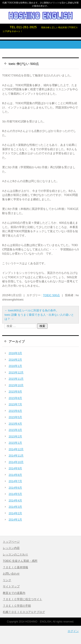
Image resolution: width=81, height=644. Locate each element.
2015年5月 (15, 417)
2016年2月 (15, 360)
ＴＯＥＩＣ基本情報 (15, 567)
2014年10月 (16, 462)
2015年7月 (15, 404)
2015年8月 (15, 398)
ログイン (73, 631)
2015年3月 (15, 430)
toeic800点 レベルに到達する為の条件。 (32, 310)
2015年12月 (16, 372)
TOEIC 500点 (51, 295)
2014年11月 (16, 456)
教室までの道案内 (14, 593)
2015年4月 (15, 424)
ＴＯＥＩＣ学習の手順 (17, 606)
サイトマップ (11, 586)
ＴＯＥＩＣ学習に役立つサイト (22, 599)
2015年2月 (15, 436)
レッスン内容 (11, 548)
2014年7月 (15, 481)
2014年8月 (15, 475)
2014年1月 (15, 520)
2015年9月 (15, 392)
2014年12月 (16, 449)
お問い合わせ (11, 574)
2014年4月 (15, 500)
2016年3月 (15, 353)
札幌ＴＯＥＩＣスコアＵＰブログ (24, 612)
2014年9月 (15, 468)
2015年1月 (15, 443)
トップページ (11, 542)
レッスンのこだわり (15, 554)
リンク (7, 580)
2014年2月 (15, 513)
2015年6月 (15, 411)
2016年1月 (15, 366)
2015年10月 (16, 385)
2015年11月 (16, 379)
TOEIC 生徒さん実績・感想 (20, 561)
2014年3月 (15, 507)
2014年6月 (15, 488)
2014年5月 (15, 494)
